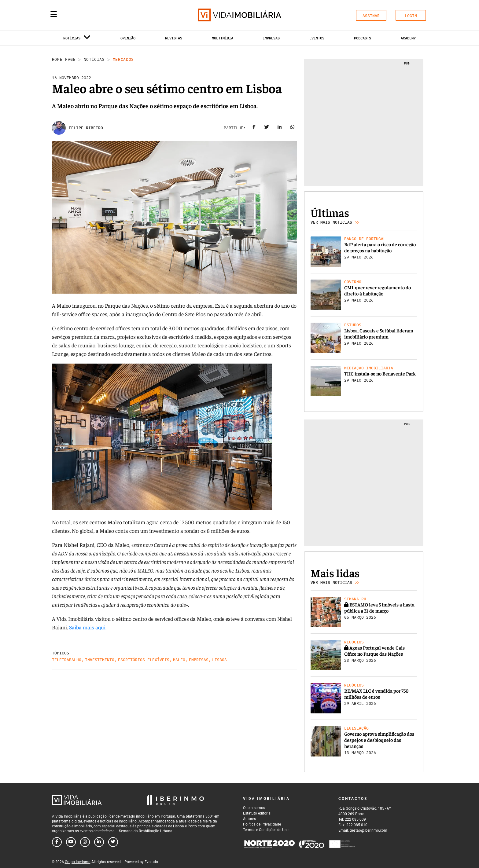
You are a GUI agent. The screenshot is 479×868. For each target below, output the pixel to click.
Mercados (123, 59)
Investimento (100, 660)
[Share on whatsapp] (292, 128)
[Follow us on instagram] (85, 842)
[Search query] (89, 15)
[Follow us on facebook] (57, 842)
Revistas (174, 38)
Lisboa (219, 660)
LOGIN (411, 16)
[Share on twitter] (267, 128)
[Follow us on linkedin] (99, 842)
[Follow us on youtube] (71, 842)
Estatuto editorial (257, 813)
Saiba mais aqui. (88, 627)
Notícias (94, 59)
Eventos (317, 38)
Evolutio (151, 862)
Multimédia (223, 38)
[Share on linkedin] (279, 128)
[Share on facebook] (254, 128)
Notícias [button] (77, 39)
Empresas (271, 38)
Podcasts (363, 38)
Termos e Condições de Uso (266, 830)
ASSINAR (371, 16)
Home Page (64, 59)
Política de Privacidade (262, 824)
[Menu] (54, 14)
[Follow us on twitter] (113, 842)
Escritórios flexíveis (144, 660)
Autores (249, 819)
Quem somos (254, 808)
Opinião (128, 38)
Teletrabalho (67, 660)
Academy (408, 38)
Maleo (179, 660)
